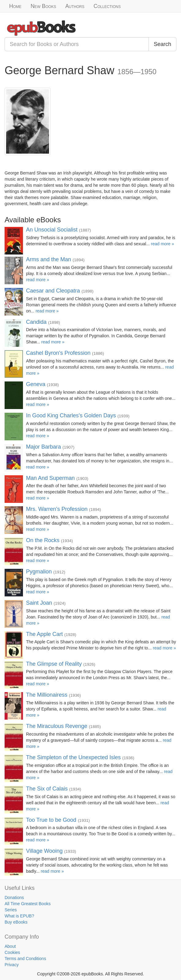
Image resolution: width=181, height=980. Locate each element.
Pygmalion (39, 572)
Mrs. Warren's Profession (57, 509)
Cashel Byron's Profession (58, 353)
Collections (107, 6)
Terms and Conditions (25, 959)
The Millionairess (47, 695)
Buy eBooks (16, 922)
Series (11, 910)
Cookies (12, 952)
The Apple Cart (44, 634)
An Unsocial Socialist (52, 230)
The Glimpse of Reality (54, 664)
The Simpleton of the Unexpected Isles (73, 757)
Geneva (36, 384)
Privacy (12, 965)
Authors (75, 6)
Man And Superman (50, 478)
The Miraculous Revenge (57, 726)
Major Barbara (43, 447)
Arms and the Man (49, 259)
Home (15, 6)
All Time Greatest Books (28, 904)
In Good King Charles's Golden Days (71, 415)
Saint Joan (39, 603)
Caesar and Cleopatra (53, 291)
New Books (43, 6)
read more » (162, 244)
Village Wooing (44, 851)
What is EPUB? (19, 916)
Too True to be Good (51, 820)
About (10, 946)
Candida (36, 322)
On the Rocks (43, 540)
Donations (14, 898)
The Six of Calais (47, 789)
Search (162, 44)
